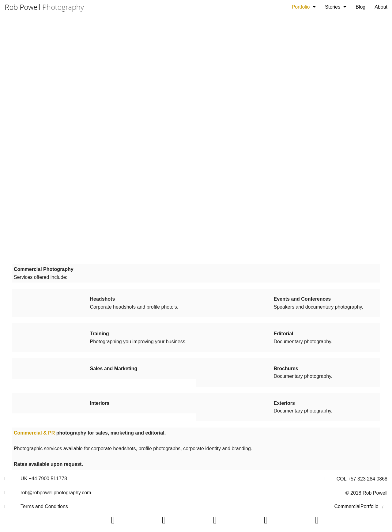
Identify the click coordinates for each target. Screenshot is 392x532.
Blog (360, 7)
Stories (333, 7)
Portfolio (301, 7)
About (381, 7)
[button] (6, 479)
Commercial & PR (34, 433)
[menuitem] (304, 7)
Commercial (347, 506)
